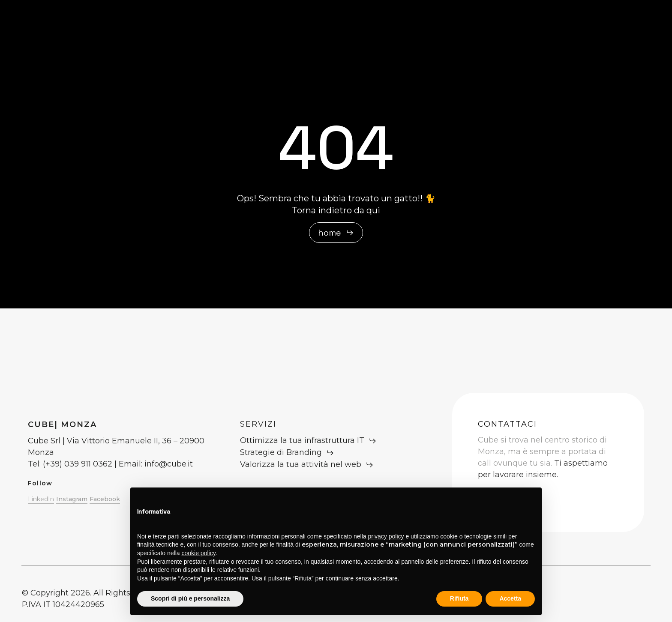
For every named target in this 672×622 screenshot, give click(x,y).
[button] (336, 233)
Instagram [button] (72, 499)
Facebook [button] (105, 499)
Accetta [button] (510, 598)
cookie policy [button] (199, 553)
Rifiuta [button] (459, 598)
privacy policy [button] (386, 536)
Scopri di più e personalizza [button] (190, 598)
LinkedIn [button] (41, 499)
